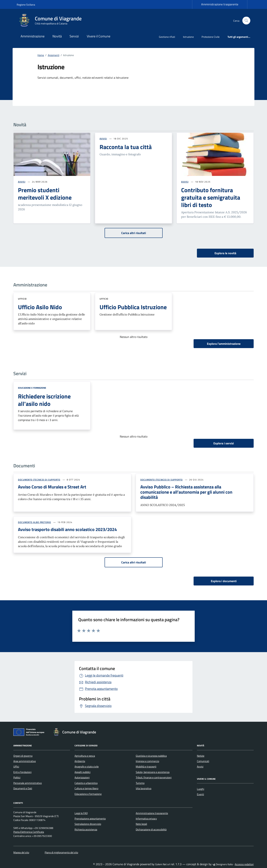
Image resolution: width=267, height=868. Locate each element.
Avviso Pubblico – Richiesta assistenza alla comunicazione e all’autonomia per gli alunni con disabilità (186, 492)
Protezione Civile (211, 37)
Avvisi (200, 767)
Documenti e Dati (23, 788)
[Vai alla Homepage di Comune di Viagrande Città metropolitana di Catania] (51, 21)
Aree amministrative (25, 761)
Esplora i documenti (224, 581)
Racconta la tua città (126, 147)
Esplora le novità (225, 253)
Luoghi (201, 789)
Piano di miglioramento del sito (61, 852)
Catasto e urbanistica (86, 783)
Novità (57, 36)
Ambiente (80, 761)
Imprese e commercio (147, 761)
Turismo (140, 783)
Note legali (141, 824)
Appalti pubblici (83, 772)
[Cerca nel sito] (246, 21)
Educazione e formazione (32, 388)
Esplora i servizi (224, 443)
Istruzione (188, 37)
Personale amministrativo (28, 783)
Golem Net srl (163, 864)
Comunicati (203, 761)
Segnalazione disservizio (88, 824)
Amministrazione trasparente (220, 4)
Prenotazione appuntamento (90, 819)
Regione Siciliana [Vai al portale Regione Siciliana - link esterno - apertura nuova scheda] (26, 5)
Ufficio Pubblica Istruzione (133, 307)
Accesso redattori (244, 864)
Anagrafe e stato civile (87, 767)
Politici (17, 777)
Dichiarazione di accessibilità (151, 829)
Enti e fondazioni (22, 772)
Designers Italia (222, 864)
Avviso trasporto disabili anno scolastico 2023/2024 (67, 529)
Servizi (74, 36)
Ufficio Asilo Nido (40, 307)
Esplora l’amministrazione (224, 344)
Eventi (200, 794)
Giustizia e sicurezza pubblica (151, 756)
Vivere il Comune (99, 36)
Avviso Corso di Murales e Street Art (52, 487)
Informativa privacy (146, 819)
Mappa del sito (21, 852)
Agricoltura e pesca (85, 756)
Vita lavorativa (144, 788)
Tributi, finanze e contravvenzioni (154, 777)
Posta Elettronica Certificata (29, 832)
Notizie (201, 756)
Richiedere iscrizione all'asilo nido (44, 400)
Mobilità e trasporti (146, 767)
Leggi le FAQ (81, 813)
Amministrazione (33, 36)
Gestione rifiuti (167, 37)
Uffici (16, 767)
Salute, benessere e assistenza (153, 772)
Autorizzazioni (82, 777)
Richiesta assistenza (86, 829)
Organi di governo (23, 756)
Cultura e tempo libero (86, 788)
